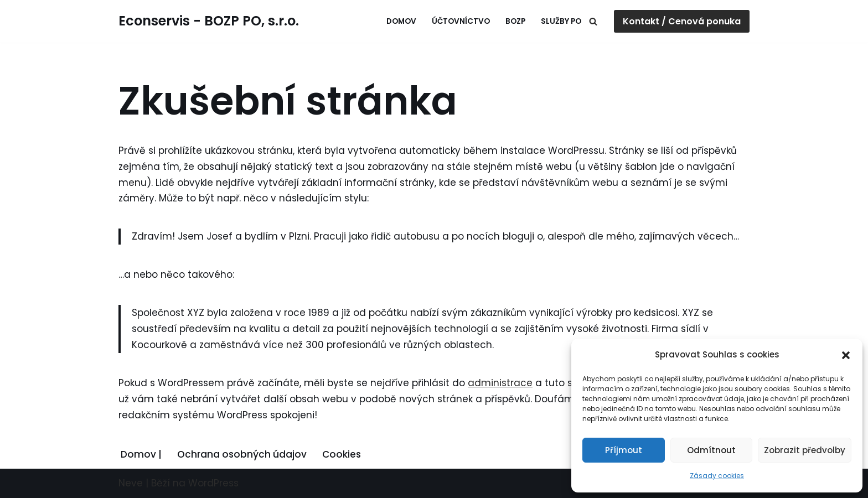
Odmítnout (711, 450)
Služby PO (561, 21)
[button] (846, 355)
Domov (401, 21)
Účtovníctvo (461, 21)
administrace (500, 383)
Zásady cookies (717, 476)
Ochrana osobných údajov (242, 454)
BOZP (515, 21)
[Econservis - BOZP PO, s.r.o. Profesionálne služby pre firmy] (209, 21)
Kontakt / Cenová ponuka (682, 21)
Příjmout (624, 450)
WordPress (213, 483)
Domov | (141, 454)
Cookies (342, 454)
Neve (131, 483)
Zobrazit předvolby (805, 450)
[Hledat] (593, 21)
